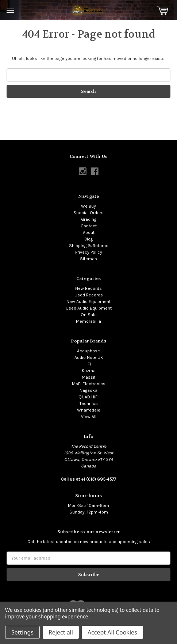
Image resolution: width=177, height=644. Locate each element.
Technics (89, 404)
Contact (89, 226)
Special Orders (88, 213)
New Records (88, 288)
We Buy (88, 206)
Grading (89, 219)
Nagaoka (88, 390)
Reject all (61, 632)
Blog (88, 239)
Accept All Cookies (112, 632)
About (89, 232)
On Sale (89, 315)
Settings (22, 632)
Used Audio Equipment (89, 308)
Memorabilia (88, 321)
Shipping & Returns (89, 246)
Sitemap (88, 259)
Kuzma (89, 371)
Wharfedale (89, 410)
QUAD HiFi (88, 397)
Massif (89, 377)
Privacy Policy (89, 252)
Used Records (89, 295)
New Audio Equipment (88, 302)
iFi (89, 364)
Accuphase (88, 351)
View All (89, 417)
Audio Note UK (89, 357)
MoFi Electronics (89, 384)
